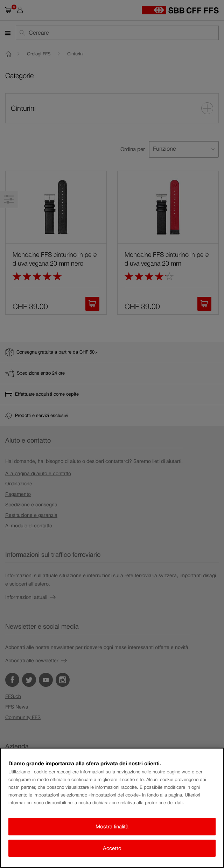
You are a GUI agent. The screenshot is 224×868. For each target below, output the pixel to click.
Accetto (112, 848)
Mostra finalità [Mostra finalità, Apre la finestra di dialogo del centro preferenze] (112, 826)
